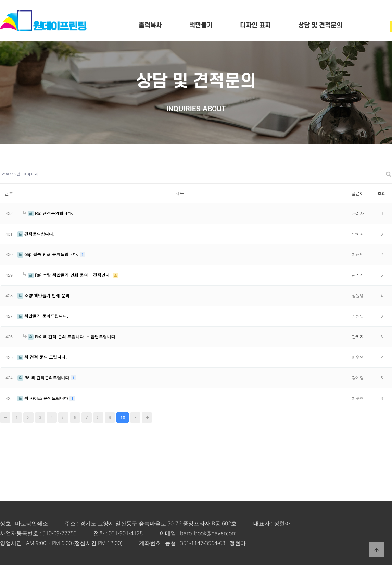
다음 (135, 417)
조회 (382, 193)
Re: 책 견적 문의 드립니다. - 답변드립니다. (70, 336)
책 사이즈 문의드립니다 (43, 398)
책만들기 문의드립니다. (43, 316)
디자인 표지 (255, 26)
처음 (5, 417)
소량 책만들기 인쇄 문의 (43, 295)
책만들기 (201, 26)
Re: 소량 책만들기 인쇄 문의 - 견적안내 (67, 275)
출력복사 (150, 26)
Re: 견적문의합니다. (48, 213)
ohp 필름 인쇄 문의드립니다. (49, 254)
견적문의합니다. (36, 234)
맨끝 (147, 417)
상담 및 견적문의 (320, 26)
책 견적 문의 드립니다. (42, 357)
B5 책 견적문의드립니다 (44, 378)
